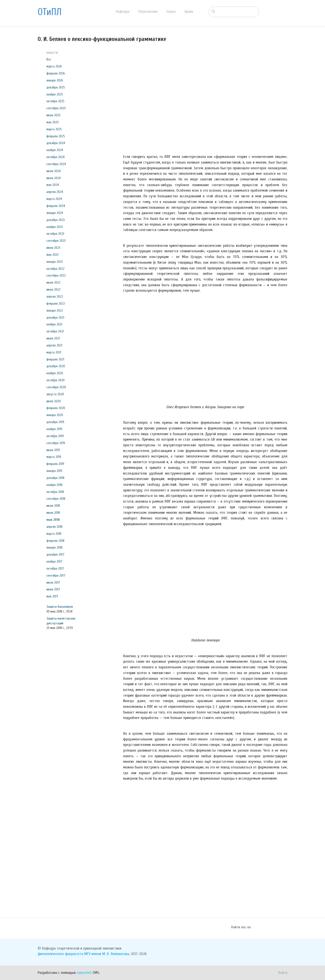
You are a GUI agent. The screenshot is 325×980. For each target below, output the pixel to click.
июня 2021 (53, 338)
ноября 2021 (54, 324)
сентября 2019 (56, 443)
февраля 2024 (56, 206)
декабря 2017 (55, 554)
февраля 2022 (56, 304)
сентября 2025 (56, 108)
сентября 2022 (56, 275)
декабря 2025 (56, 87)
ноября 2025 (55, 94)
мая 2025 (53, 122)
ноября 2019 (54, 429)
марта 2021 (54, 352)
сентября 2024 (56, 164)
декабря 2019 (55, 422)
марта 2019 (54, 457)
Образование (148, 11)
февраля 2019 (55, 464)
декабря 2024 (56, 143)
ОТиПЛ (50, 12)
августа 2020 (55, 394)
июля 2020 (54, 401)
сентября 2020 (56, 387)
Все (49, 59)
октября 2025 (55, 101)
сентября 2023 (56, 241)
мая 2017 (52, 596)
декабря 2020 (56, 366)
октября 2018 (55, 492)
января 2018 (54, 547)
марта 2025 (54, 129)
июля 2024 (54, 171)
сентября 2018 (56, 499)
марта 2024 (54, 199)
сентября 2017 (56, 576)
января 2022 (55, 311)
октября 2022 (55, 269)
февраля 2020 (56, 408)
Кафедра (123, 11)
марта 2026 (54, 66)
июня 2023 (53, 248)
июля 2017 (53, 583)
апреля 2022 (55, 297)
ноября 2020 (55, 373)
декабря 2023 (56, 220)
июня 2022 (53, 290)
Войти (283, 973)
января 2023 (55, 262)
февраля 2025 (56, 136)
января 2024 (55, 213)
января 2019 (54, 471)
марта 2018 (54, 534)
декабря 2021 (55, 318)
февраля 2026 (56, 73)
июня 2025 (53, 115)
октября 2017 (55, 569)
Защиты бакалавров (60, 607)
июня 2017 (53, 589)
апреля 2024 (55, 192)
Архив (189, 11)
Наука (171, 11)
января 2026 (55, 80)
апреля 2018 (54, 527)
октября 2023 (55, 234)
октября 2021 (55, 331)
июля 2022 (53, 283)
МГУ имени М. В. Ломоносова (107, 954)
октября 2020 (56, 380)
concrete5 (84, 973)
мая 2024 (53, 185)
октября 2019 (55, 436)
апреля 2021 (54, 345)
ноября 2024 (55, 150)
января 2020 (55, 415)
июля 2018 (53, 506)
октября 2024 (56, 157)
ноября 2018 (54, 485)
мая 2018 (53, 520)
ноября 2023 (55, 227)
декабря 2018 (55, 478)
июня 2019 (53, 450)
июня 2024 (54, 178)
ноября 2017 (54, 562)
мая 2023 (52, 255)
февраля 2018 (55, 541)
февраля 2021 (55, 359)
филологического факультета (60, 954)
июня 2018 (53, 513)
